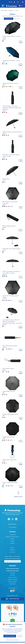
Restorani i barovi (12, 582)
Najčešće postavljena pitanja (13, 537)
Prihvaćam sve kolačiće (10, 636)
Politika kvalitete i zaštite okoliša (12, 557)
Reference (12, 550)
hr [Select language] (11, 2)
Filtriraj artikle (9, 19)
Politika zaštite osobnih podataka (12, 559)
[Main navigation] (3, 6)
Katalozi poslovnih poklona (12, 569)
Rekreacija (12, 575)
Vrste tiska (12, 552)
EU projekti (12, 573)
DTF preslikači (12, 590)
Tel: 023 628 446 (13, 527)
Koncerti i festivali (13, 577)
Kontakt (12, 543)
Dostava (12, 539)
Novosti (12, 548)
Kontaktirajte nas (12, 599)
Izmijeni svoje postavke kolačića (12, 561)
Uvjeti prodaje (12, 535)
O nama (12, 541)
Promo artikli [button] (4, 11)
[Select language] (21, 6)
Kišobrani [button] (11, 11)
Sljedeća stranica (18, 494)
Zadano (17, 19)
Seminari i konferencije (12, 580)
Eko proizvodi (12, 584)
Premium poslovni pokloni (12, 571)
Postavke (20, 636)
